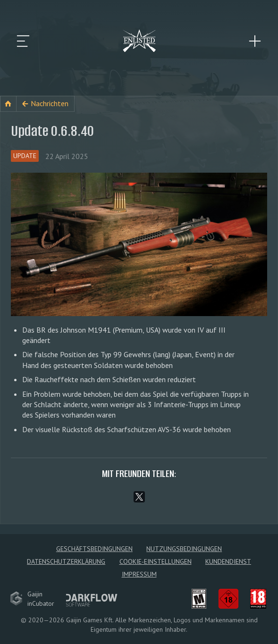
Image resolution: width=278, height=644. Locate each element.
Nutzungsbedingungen (184, 549)
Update (25, 156)
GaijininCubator (32, 599)
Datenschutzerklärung (66, 561)
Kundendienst (228, 561)
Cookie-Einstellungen (156, 561)
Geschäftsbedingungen (94, 549)
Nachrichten (50, 103)
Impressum (139, 574)
